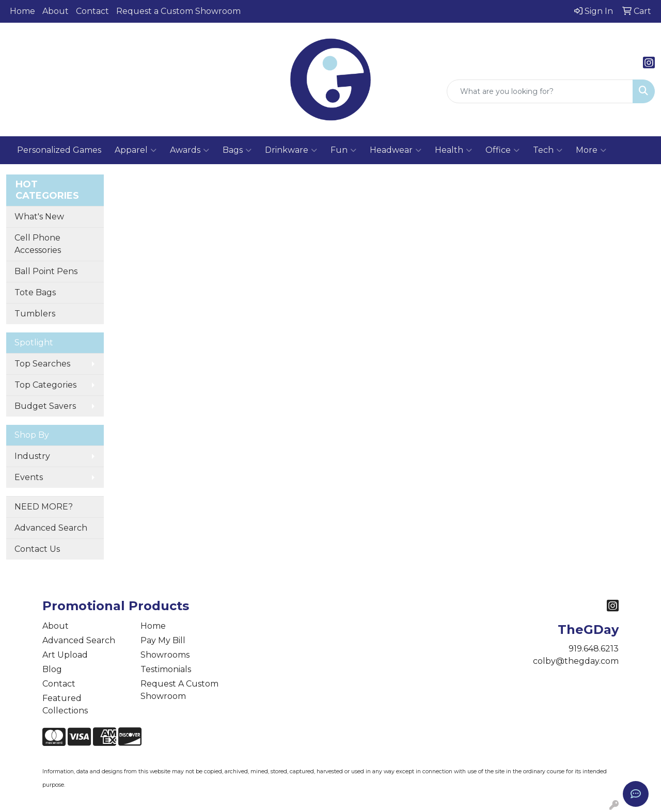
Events (29, 477)
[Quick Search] (540, 91)
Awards (190, 150)
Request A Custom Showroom (179, 690)
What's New (39, 217)
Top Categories (45, 385)
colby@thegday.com (576, 661)
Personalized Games (59, 150)
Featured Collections (65, 704)
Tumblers (35, 314)
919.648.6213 (594, 649)
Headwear (396, 150)
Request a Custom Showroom (178, 11)
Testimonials (166, 669)
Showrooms (165, 655)
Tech (548, 150)
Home (22, 11)
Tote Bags (35, 292)
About (56, 11)
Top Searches (42, 364)
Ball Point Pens (46, 271)
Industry (32, 456)
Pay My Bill (163, 640)
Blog (52, 669)
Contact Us (37, 549)
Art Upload (65, 655)
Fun (343, 150)
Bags (237, 150)
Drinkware (291, 150)
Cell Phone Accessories (38, 244)
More (591, 150)
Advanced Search (51, 528)
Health (453, 150)
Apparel (136, 150)
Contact (92, 11)
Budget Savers (45, 406)
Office (502, 150)
